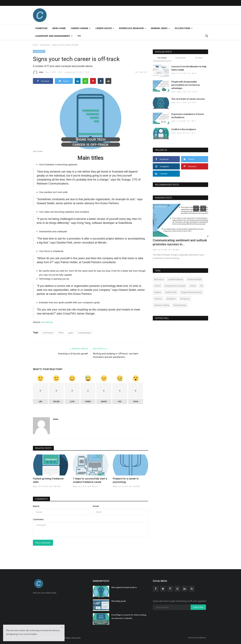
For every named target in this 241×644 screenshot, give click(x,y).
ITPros (61, 333)
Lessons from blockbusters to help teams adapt (189, 68)
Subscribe (198, 607)
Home (35, 45)
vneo (38, 73)
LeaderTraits (171, 292)
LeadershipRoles (176, 279)
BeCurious (159, 279)
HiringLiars (185, 299)
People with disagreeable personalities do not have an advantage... (186, 85)
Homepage (41, 28)
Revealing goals (119, 601)
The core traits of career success (188, 99)
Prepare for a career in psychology (126, 480)
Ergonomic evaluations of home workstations (188, 116)
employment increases (175, 286)
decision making (162, 305)
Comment (38, 519)
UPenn (157, 286)
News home (59, 28)
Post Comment (43, 543)
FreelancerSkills (194, 279)
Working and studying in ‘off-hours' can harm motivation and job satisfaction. (116, 355)
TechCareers (48, 333)
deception (171, 299)
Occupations (45, 45)
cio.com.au (47, 322)
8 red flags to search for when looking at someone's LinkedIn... (129, 617)
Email (96, 506)
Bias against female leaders (124, 587)
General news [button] (160, 28)
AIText (193, 286)
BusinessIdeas (180, 305)
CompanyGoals (84, 333)
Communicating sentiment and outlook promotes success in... (180, 242)
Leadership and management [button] (54, 36)
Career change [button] (81, 28)
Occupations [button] (184, 28)
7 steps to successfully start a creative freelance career (90, 480)
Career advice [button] (105, 28)
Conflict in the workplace (184, 129)
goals (71, 333)
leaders (158, 292)
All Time (199, 58)
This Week (162, 58)
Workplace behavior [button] (132, 28)
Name (36, 506)
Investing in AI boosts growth (73, 354)
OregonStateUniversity (191, 292)
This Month (180, 58)
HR (201, 286)
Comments (41, 499)
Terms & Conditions (197, 638)
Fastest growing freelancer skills (48, 480)
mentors (158, 299)
